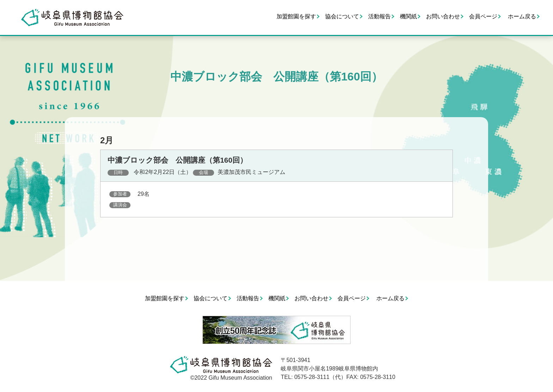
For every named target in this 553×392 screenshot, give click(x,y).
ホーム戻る (522, 16)
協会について (342, 16)
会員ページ (483, 16)
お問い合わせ (443, 16)
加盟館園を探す (296, 16)
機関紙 (408, 16)
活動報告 (379, 16)
